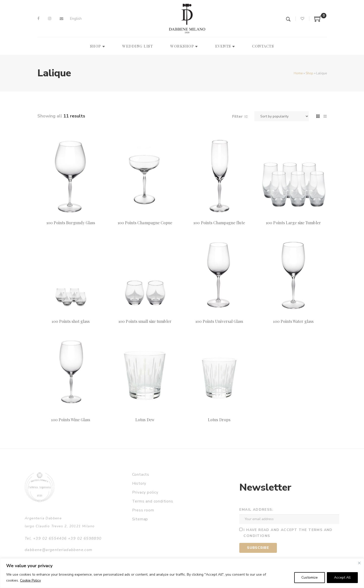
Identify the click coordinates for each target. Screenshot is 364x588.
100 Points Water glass (293, 321)
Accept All (342, 577)
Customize (310, 577)
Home (298, 73)
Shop (309, 73)
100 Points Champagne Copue (145, 223)
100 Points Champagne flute (219, 223)
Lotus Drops (219, 420)
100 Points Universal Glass (219, 321)
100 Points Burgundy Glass (71, 223)
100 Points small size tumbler (145, 321)
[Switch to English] (76, 19)
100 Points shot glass (71, 321)
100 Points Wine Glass (71, 420)
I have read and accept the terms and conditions (288, 533)
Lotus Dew (145, 420)
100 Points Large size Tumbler (293, 223)
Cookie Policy (30, 580)
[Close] (359, 563)
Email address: (256, 510)
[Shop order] (282, 116)
